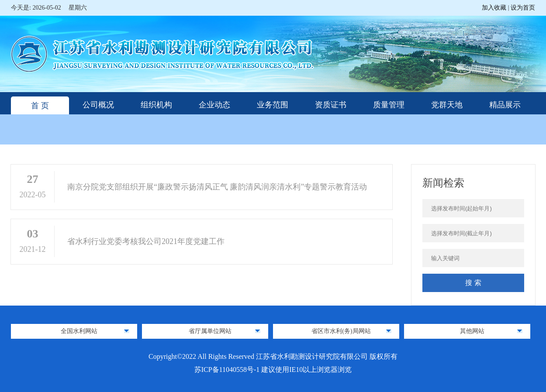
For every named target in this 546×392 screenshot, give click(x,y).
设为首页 (523, 8)
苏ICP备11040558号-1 (228, 370)
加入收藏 (495, 8)
